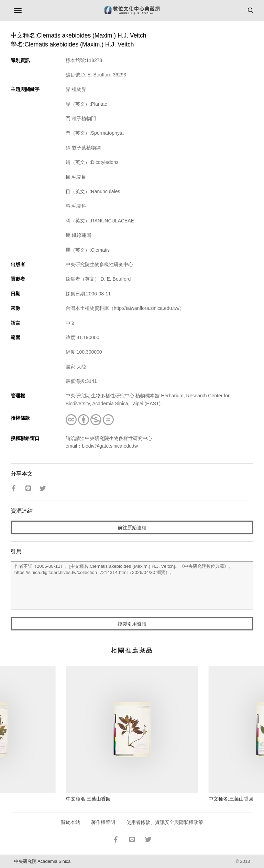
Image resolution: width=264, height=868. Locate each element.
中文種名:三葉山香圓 (88, 799)
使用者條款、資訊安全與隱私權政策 (165, 822)
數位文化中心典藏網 (132, 10)
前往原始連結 (132, 527)
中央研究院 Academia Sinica (42, 861)
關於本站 (70, 822)
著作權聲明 (103, 822)
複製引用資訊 (132, 624)
